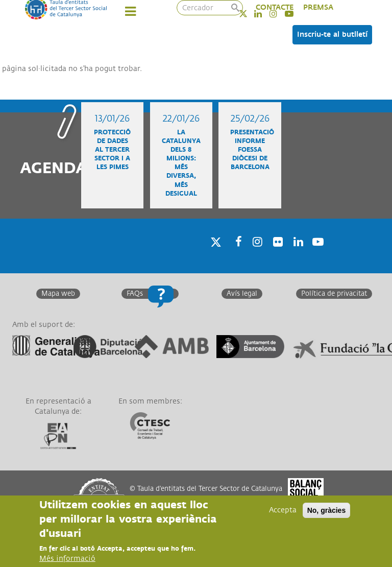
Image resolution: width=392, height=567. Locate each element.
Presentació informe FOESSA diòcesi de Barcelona (252, 150)
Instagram (256, 255)
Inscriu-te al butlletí (332, 34)
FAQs (135, 294)
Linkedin (297, 255)
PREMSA (318, 7)
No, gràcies (326, 510)
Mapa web (58, 294)
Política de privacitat (334, 294)
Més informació (67, 559)
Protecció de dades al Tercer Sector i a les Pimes (112, 150)
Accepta (283, 510)
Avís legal (242, 294)
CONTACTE (275, 7)
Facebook (235, 255)
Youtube (317, 255)
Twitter (250, 14)
